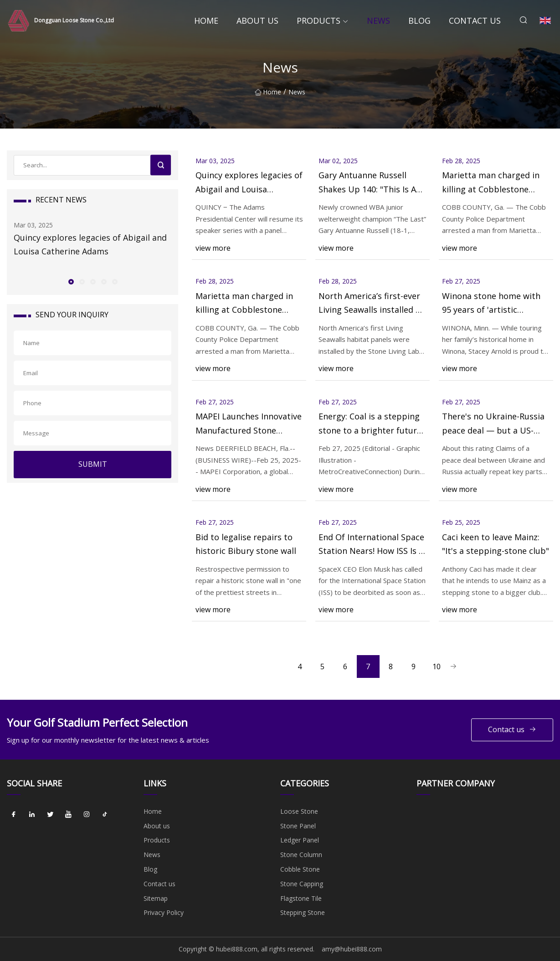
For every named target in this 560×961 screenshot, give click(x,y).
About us (257, 21)
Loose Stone (299, 811)
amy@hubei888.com (352, 949)
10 (437, 666)
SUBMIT (93, 464)
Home (206, 21)
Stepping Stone (303, 912)
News (378, 21)
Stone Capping (302, 884)
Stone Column (301, 855)
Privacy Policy (164, 912)
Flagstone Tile (301, 898)
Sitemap (156, 898)
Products (319, 21)
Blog (419, 21)
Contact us (475, 21)
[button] (71, 281)
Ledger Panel (300, 840)
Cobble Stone (300, 869)
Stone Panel (298, 826)
